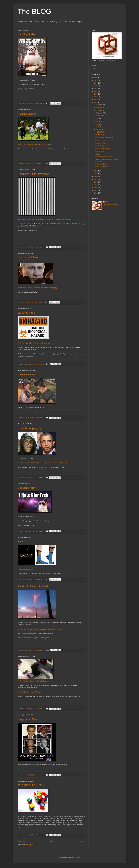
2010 (96, 177)
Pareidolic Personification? (33, 586)
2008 (96, 182)
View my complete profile (111, 205)
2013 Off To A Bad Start (31, 785)
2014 (96, 100)
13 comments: (40, 247)
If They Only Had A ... (30, 375)
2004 (96, 193)
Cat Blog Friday (27, 34)
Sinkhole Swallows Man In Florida (29, 692)
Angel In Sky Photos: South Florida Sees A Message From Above (40, 629)
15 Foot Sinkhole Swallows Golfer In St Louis (33, 681)
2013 (96, 102)
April (97, 127)
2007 (96, 185)
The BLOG (35, 11)
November (99, 108)
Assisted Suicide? (28, 257)
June (97, 121)
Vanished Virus (26, 313)
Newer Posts (22, 842)
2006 (96, 188)
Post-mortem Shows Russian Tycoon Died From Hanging (37, 288)
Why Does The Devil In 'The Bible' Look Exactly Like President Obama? (42, 463)
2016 (96, 94)
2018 (96, 89)
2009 (96, 179)
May (97, 124)
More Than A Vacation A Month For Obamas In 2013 (36, 145)
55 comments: (40, 364)
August (98, 116)
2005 (96, 190)
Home (52, 842)
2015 (96, 97)
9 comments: (40, 531)
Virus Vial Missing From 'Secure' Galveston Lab (34, 343)
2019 (96, 86)
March (98, 130)
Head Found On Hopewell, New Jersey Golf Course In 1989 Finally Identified (44, 219)
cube (107, 202)
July (97, 119)
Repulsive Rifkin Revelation (33, 174)
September (99, 113)
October (98, 110)
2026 (96, 78)
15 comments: (40, 103)
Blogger (78, 857)
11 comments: (40, 835)
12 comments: (40, 650)
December (99, 105)
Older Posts (81, 842)
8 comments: (39, 302)
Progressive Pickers (29, 719)
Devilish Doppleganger (31, 428)
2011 (96, 174)
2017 (96, 91)
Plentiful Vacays (27, 114)
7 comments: (40, 163)
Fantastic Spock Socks (26, 569)
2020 (96, 83)
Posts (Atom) (30, 845)
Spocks (22, 542)
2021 (96, 80)
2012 (96, 171)
